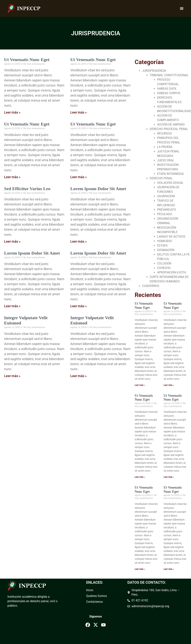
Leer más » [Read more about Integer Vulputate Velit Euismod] (12, 376)
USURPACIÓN (166, 196)
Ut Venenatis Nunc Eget (27, 60)
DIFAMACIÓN (166, 250)
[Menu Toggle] (182, 8)
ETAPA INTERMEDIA (170, 174)
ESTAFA (162, 246)
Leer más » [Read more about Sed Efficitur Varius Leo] (12, 241)
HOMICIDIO (165, 241)
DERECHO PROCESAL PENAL (169, 129)
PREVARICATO (167, 210)
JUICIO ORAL (166, 160)
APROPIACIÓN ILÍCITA (172, 272)
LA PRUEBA (165, 147)
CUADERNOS (151, 286)
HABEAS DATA (167, 89)
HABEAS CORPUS (169, 93)
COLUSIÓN (164, 263)
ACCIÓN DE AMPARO (171, 124)
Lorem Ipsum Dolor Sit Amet (98, 189)
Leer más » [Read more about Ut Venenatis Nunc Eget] (12, 112)
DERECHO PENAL (161, 178)
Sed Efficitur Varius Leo (27, 189)
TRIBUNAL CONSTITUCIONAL (169, 75)
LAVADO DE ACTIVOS (171, 237)
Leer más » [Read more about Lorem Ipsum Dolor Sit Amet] (79, 241)
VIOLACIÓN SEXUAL (170, 183)
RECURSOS (165, 133)
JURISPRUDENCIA (154, 71)
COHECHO (164, 268)
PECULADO (165, 214)
